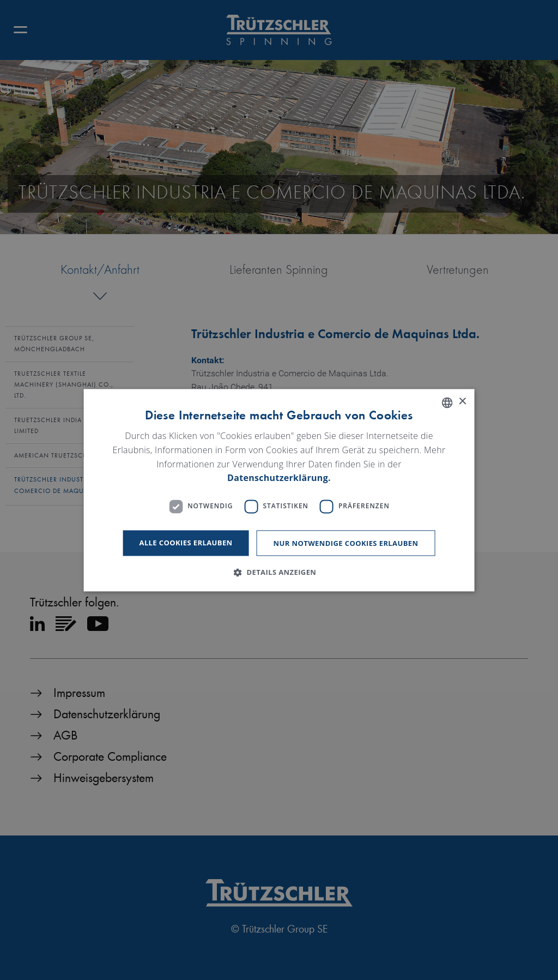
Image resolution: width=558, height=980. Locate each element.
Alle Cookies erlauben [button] (186, 543)
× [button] (462, 402)
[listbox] (447, 402)
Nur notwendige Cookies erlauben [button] (346, 543)
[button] (279, 572)
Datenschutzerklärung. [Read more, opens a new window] (279, 478)
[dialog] (279, 490)
